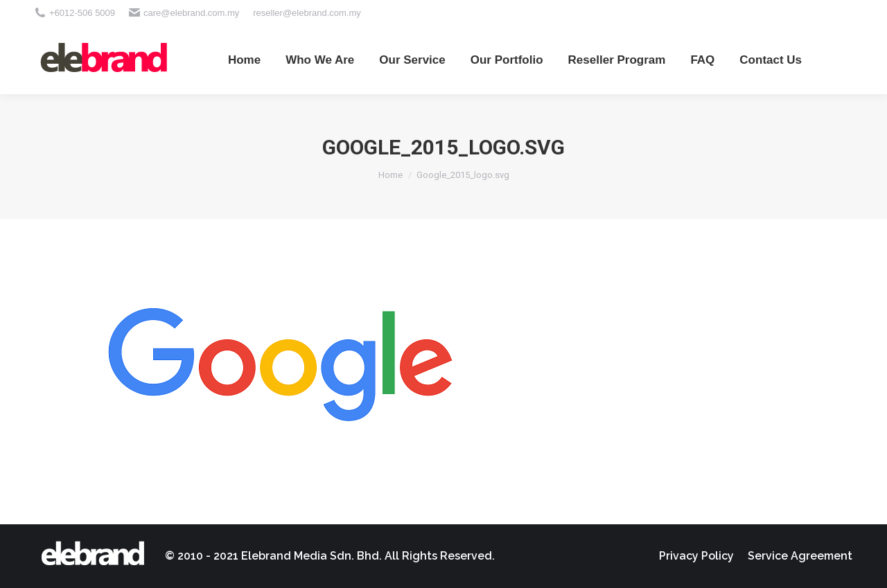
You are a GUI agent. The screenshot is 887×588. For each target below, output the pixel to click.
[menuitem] (244, 60)
